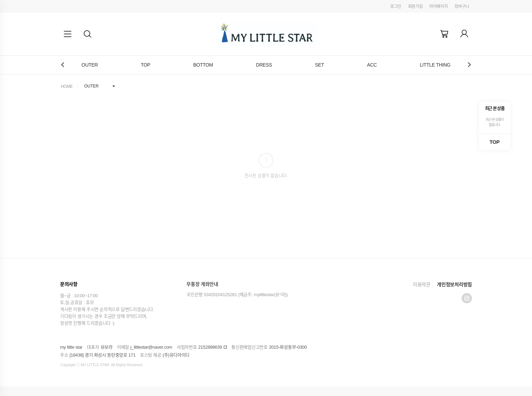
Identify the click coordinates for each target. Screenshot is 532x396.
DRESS (264, 65)
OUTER (90, 65)
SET (320, 65)
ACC (372, 65)
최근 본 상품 (495, 108)
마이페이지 (439, 7)
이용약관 (422, 284)
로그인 (396, 7)
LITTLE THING (435, 65)
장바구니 (462, 7)
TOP (146, 65)
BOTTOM (203, 65)
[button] (88, 34)
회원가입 (415, 7)
